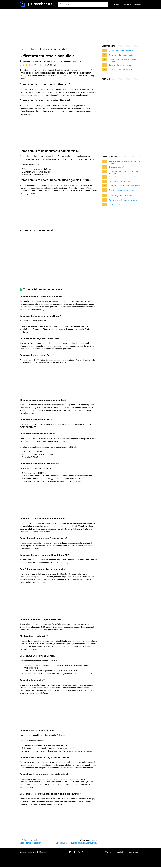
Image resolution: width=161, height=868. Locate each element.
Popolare (138, 4)
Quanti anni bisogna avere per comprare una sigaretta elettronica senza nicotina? (124, 191)
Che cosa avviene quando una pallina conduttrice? (77, 843)
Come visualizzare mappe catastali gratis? (124, 186)
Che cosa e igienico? (116, 167)
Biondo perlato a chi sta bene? (120, 181)
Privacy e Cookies (134, 852)
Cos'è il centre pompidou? (30, 843)
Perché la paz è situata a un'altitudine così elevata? (124, 162)
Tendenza (127, 4)
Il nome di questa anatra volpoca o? (122, 177)
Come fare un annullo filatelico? (120, 69)
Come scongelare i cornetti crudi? (121, 196)
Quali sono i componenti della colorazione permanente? (124, 172)
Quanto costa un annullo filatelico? (121, 51)
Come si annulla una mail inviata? (121, 55)
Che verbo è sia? (115, 204)
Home (22, 49)
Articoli (116, 4)
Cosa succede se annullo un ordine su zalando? (123, 60)
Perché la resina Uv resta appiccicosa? (123, 200)
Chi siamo (109, 852)
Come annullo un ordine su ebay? (121, 65)
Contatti (120, 852)
